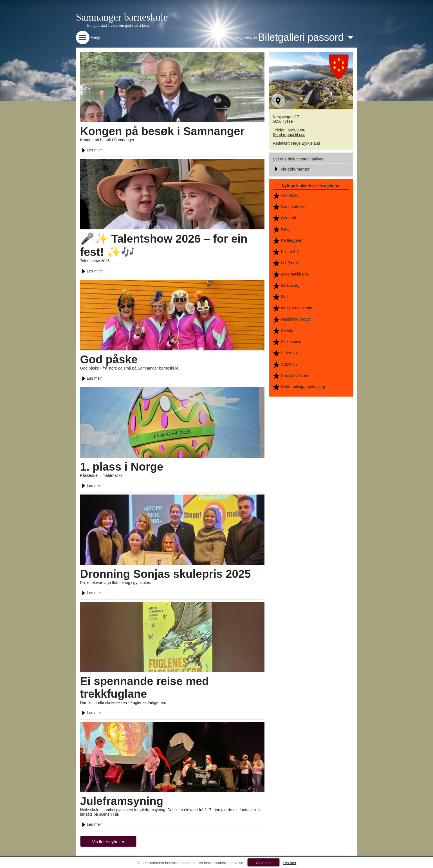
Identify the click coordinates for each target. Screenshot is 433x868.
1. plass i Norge (122, 467)
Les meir (91, 150)
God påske (109, 359)
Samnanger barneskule (122, 17)
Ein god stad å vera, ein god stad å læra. (119, 25)
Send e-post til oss (289, 135)
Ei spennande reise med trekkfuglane (145, 687)
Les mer (290, 863)
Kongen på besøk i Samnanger (162, 131)
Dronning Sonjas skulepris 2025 (166, 574)
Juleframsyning (122, 801)
